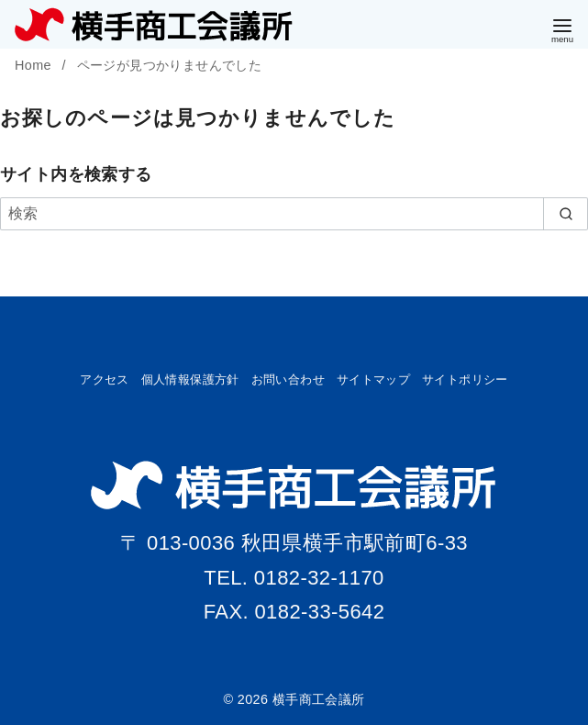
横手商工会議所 (319, 699)
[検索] (294, 214)
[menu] (562, 29)
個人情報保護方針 (190, 379)
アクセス (105, 379)
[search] (566, 214)
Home (35, 65)
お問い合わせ (288, 379)
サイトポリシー (465, 379)
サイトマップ (373, 379)
